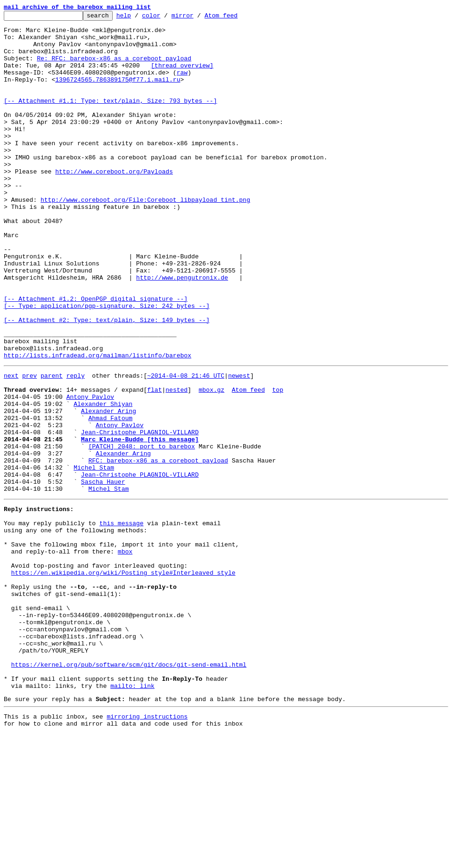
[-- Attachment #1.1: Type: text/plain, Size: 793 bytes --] (110, 119)
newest (239, 446)
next (11, 446)
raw (182, 85)
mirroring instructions (147, 849)
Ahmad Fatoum (110, 497)
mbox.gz (211, 463)
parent (52, 446)
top (277, 463)
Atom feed (236, 18)
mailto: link (132, 816)
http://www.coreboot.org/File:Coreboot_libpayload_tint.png (145, 238)
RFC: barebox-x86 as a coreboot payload (158, 548)
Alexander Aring (109, 488)
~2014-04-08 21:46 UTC (186, 446)
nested (177, 463)
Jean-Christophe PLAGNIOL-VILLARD (140, 514)
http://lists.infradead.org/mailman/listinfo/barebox (98, 424)
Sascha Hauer (103, 573)
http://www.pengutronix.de (182, 331)
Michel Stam (94, 556)
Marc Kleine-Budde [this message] (140, 522)
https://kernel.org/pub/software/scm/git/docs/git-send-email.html (129, 790)
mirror (197, 18)
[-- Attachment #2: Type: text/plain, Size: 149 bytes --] (107, 382)
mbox (125, 654)
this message (122, 620)
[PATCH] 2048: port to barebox (141, 531)
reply (76, 446)
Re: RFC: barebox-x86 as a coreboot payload (114, 68)
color (166, 18)
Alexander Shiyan (103, 480)
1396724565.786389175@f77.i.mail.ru (118, 93)
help (138, 18)
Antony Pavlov (90, 471)
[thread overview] (182, 76)
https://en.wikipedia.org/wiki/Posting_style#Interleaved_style (123, 680)
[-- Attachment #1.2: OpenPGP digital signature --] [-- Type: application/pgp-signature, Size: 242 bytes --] (107, 361)
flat (154, 463)
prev (29, 446)
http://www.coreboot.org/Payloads (114, 204)
